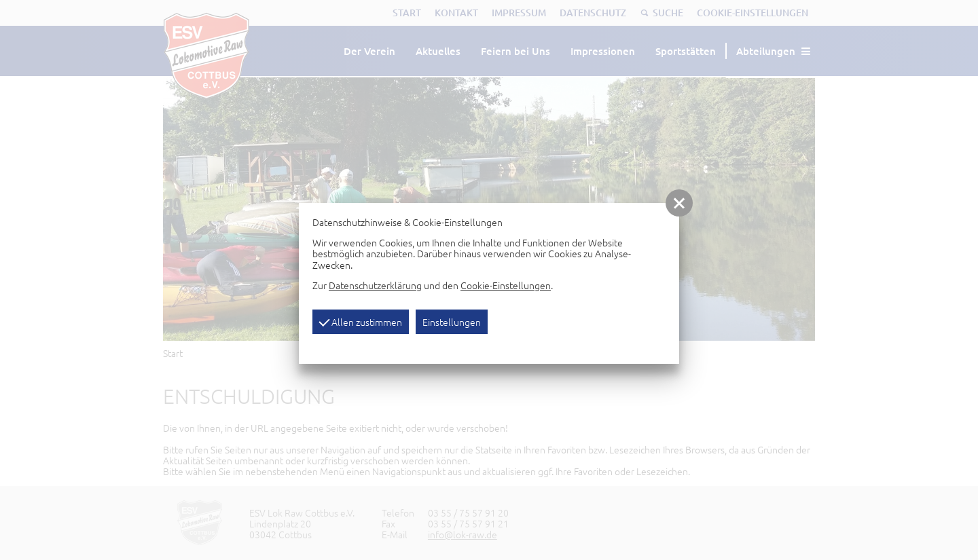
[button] (679, 203)
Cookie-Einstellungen (506, 285)
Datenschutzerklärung (375, 285)
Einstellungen (452, 322)
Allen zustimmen (360, 322)
